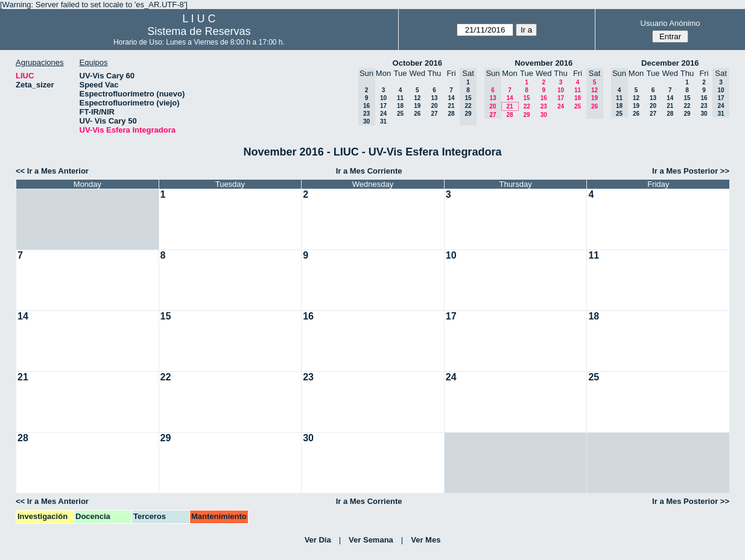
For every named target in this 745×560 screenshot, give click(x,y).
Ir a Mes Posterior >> (691, 171)
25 (400, 114)
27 (434, 114)
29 (526, 115)
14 (451, 98)
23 (544, 106)
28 (451, 114)
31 (383, 121)
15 (526, 98)
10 (383, 98)
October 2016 (417, 63)
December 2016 (670, 63)
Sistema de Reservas (199, 31)
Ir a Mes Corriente (369, 171)
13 (434, 98)
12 (417, 98)
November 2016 (544, 63)
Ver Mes (426, 540)
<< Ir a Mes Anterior (52, 171)
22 (527, 106)
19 (417, 106)
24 (383, 114)
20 (434, 106)
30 (544, 115)
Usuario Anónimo (670, 23)
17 (383, 106)
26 (417, 114)
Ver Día (318, 540)
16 (544, 98)
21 (451, 106)
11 (400, 98)
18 (400, 106)
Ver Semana (371, 540)
